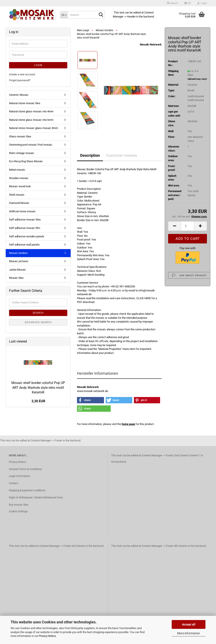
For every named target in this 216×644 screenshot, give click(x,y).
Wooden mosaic (19, 178)
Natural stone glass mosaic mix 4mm (31, 111)
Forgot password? (20, 80)
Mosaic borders (18, 253)
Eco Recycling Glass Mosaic (26, 161)
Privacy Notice (47, 636)
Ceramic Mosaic (19, 95)
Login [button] (202, 3)
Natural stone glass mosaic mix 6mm (31, 120)
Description (90, 155)
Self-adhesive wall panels (24, 245)
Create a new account (22, 74)
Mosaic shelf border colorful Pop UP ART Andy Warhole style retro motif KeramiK (38, 388)
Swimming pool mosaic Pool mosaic (31, 145)
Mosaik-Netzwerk (151, 44)
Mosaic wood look (20, 186)
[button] (188, 3)
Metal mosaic (17, 170)
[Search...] (64, 15)
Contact (13, 483)
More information (189, 633)
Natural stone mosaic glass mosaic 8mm (34, 128)
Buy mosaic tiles (19, 505)
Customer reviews (122, 155)
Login (38, 65)
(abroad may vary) (197, 79)
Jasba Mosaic (18, 270)
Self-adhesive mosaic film (25, 228)
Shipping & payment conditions (27, 490)
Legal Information (19, 476)
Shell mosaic (17, 195)
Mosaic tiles (16, 278)
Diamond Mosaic (19, 203)
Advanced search (38, 322)
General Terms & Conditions (25, 469)
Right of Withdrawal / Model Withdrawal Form (36, 497)
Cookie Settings (18, 511)
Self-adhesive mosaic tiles (25, 220)
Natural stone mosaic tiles (25, 103)
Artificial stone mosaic (22, 211)
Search (38, 313)
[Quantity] (188, 226)
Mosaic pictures (19, 261)
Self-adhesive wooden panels (27, 236)
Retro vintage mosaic (22, 153)
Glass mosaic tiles (20, 136)
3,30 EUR (38, 401)
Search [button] (173, 3)
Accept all (189, 624)
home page (128, 424)
